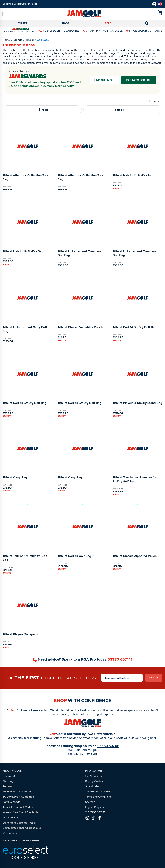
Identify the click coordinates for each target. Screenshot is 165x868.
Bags (66, 23)
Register (99, 807)
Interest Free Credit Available (20, 812)
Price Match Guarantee (17, 792)
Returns (7, 786)
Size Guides (92, 786)
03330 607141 (120, 659)
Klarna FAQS (10, 817)
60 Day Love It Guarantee (18, 797)
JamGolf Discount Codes (18, 807)
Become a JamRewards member (20, 4)
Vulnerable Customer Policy (19, 823)
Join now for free (139, 80)
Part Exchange (11, 802)
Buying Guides (94, 781)
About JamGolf (13, 771)
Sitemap (90, 802)
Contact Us (9, 776)
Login (89, 807)
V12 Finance (10, 833)
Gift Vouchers (93, 776)
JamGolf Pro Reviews (98, 792)
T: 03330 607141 (95, 812)
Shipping (8, 781)
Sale (108, 23)
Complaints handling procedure (22, 828)
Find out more (104, 80)
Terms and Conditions (98, 797)
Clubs (22, 23)
